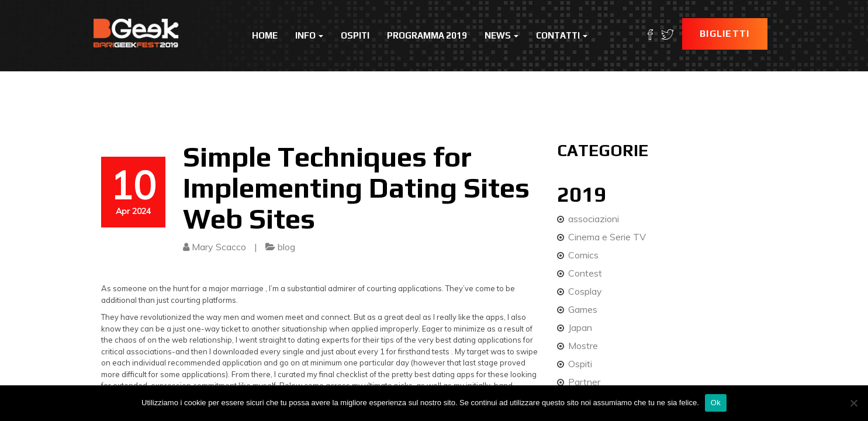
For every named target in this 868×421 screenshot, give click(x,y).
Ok (716, 403)
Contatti (562, 35)
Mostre (583, 346)
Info (309, 35)
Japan (580, 327)
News (502, 35)
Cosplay (585, 291)
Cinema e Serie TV (607, 237)
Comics (583, 255)
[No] (853, 403)
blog (286, 247)
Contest (585, 273)
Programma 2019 (427, 35)
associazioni (594, 219)
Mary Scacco (219, 247)
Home (265, 35)
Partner (584, 382)
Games (583, 309)
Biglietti (725, 34)
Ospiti (355, 35)
